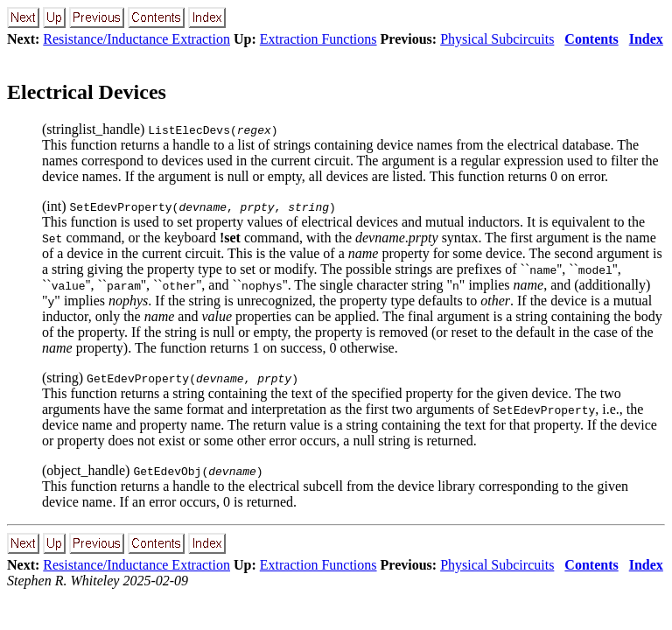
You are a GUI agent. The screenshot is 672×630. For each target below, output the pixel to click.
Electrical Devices (87, 92)
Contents (591, 39)
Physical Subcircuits (497, 39)
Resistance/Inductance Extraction (136, 39)
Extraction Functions (318, 39)
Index (646, 39)
